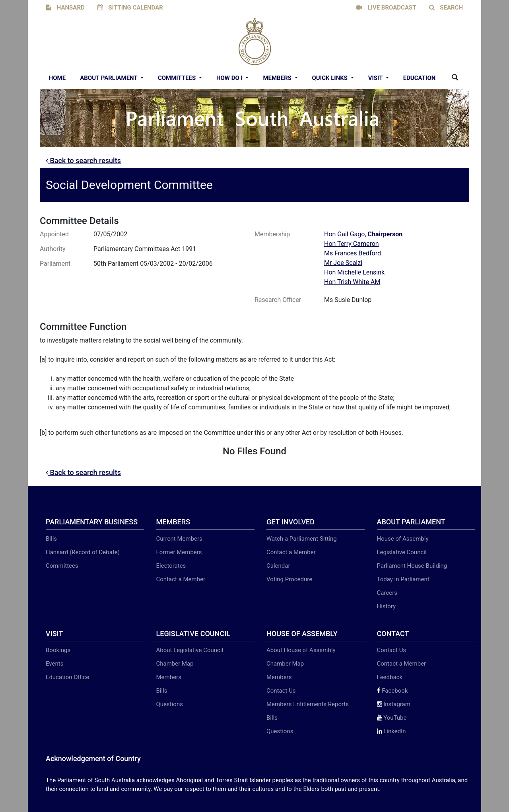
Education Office (67, 677)
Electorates (171, 566)
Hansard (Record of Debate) (83, 552)
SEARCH (446, 8)
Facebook (392, 691)
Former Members (179, 552)
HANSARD (65, 8)
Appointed (54, 234)
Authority (52, 249)
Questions (170, 704)
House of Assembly (403, 539)
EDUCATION (420, 78)
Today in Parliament (403, 579)
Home (57, 78)
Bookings (58, 650)
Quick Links (331, 78)
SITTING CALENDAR (130, 8)
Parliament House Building (412, 566)
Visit (376, 78)
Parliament (55, 264)
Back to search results (83, 161)
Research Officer (278, 300)
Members (278, 78)
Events (54, 664)
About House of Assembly (301, 650)
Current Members (179, 539)
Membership (272, 234)
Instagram (394, 704)
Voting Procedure (289, 579)
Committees (178, 78)
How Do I (230, 78)
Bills (51, 539)
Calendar (278, 566)
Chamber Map (175, 664)
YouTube (392, 718)
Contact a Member (181, 579)
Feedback (390, 677)
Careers (387, 593)
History (387, 606)
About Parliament (109, 78)
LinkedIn (391, 731)
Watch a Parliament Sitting (302, 539)
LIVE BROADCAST (386, 8)
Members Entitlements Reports (308, 704)
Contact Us (281, 691)
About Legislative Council (190, 650)
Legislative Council (402, 552)
